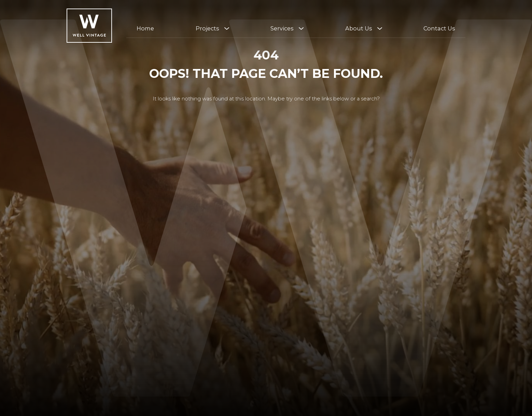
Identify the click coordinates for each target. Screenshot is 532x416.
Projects (207, 28)
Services (282, 28)
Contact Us (439, 28)
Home (145, 28)
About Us (359, 28)
